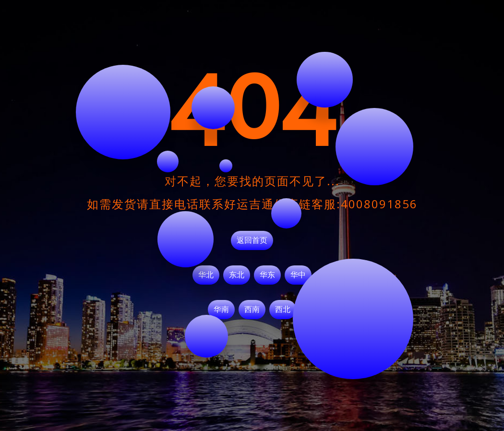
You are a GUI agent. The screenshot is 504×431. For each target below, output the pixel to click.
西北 (283, 310)
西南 (252, 310)
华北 (206, 275)
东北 (237, 275)
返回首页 (252, 240)
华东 (267, 275)
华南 (221, 310)
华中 (298, 275)
